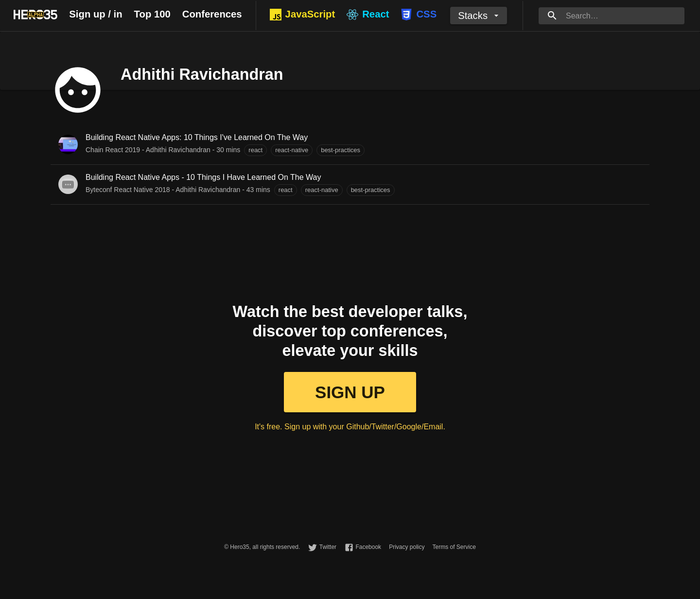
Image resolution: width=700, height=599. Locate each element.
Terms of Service (454, 547)
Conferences (212, 14)
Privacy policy (407, 547)
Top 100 (152, 14)
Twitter (328, 547)
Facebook (368, 547)
